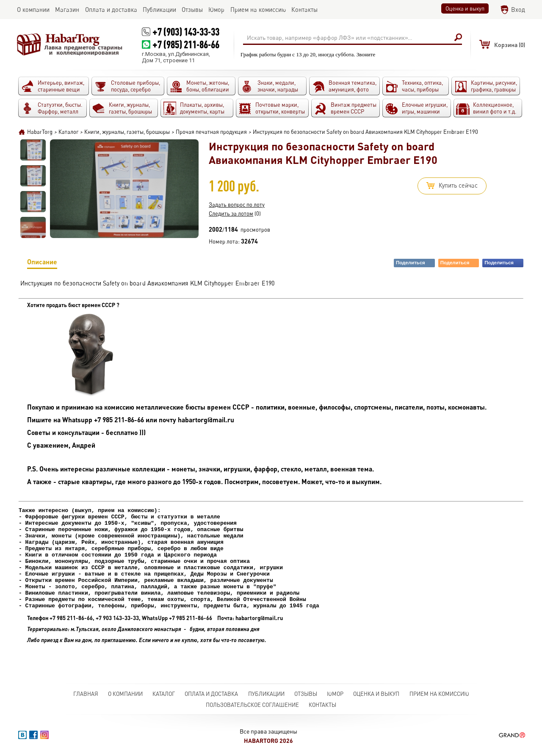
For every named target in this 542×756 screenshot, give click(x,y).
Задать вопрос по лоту (237, 205)
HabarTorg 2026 (268, 741)
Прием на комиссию (439, 694)
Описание (42, 263)
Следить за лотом (231, 213)
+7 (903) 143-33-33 (186, 32)
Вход (518, 10)
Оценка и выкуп (465, 8)
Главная (86, 694)
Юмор (335, 694)
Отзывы (306, 694)
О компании (125, 694)
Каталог (164, 694)
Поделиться (415, 263)
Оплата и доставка (211, 694)
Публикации (266, 694)
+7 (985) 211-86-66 (186, 44)
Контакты (322, 705)
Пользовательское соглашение (252, 705)
